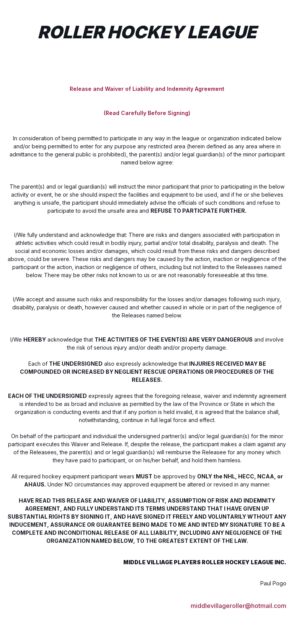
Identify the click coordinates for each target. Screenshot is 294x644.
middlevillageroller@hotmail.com (238, 605)
